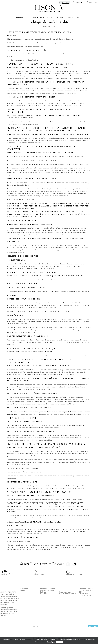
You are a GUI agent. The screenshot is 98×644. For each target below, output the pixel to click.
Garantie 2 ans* (65, 592)
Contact (23, 590)
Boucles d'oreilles (47, 590)
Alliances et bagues (47, 589)
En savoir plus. (51, 642)
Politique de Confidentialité (85, 595)
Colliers (43, 592)
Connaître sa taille (86, 590)
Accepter (60, 642)
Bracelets (44, 594)
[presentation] (47, 631)
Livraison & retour (86, 589)
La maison (24, 589)
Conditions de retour (67, 594)
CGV (81, 592)
